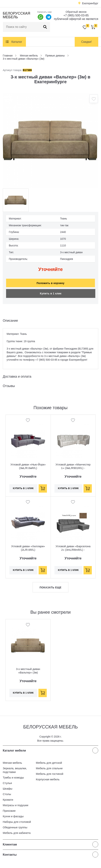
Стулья (7, 783)
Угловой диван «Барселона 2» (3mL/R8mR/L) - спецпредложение (73, 550)
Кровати (8, 800)
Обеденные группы (15, 827)
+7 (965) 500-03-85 (76, 15)
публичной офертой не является (76, 19)
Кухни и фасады (13, 816)
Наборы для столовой (17, 822)
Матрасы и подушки (16, 805)
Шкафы (8, 789)
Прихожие (9, 811)
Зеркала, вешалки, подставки (15, 770)
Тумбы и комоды (13, 777)
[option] (50, 141)
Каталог (17, 42)
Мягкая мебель (12, 763)
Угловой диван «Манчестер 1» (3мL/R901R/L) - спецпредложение (73, 468)
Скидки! (86, 42)
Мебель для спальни (49, 768)
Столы (7, 794)
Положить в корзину (51, 283)
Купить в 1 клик (51, 293)
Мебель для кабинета (17, 833)
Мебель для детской (49, 763)
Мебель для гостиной (50, 774)
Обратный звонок (76, 12)
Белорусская (16, 15)
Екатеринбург (90, 3)
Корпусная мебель (48, 779)
